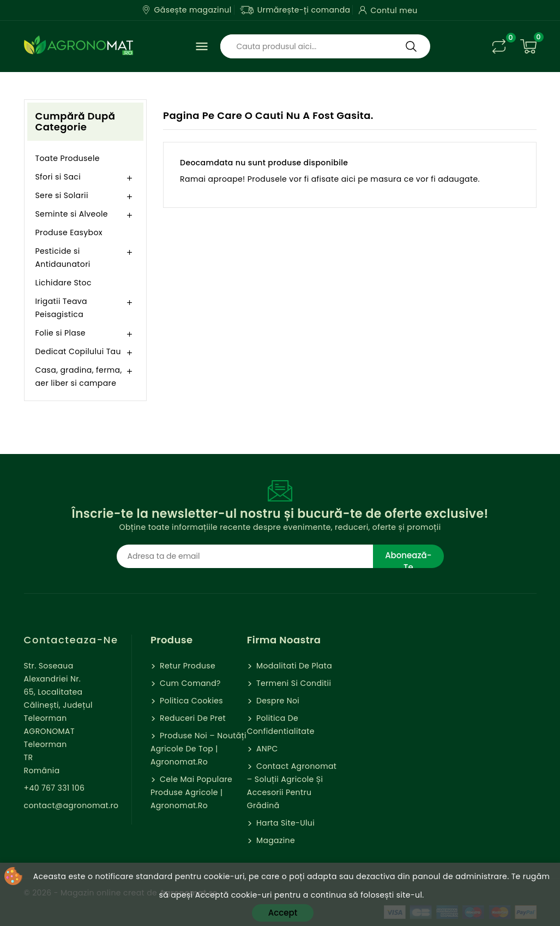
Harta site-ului (284, 823)
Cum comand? (189, 683)
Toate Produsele (68, 158)
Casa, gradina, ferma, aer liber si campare (79, 377)
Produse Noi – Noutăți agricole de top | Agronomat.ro (198, 749)
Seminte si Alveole (72, 214)
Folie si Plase (61, 333)
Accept (283, 913)
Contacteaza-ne (71, 640)
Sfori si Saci (58, 177)
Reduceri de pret (192, 718)
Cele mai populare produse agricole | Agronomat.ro (191, 792)
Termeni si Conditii (293, 683)
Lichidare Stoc (64, 283)
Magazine (275, 840)
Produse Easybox (69, 232)
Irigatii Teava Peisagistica (61, 308)
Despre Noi (277, 701)
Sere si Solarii (62, 195)
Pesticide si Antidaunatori (63, 258)
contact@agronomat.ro (71, 805)
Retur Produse (186, 666)
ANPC (266, 749)
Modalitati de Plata (293, 666)
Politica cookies (190, 701)
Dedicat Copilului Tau (78, 351)
